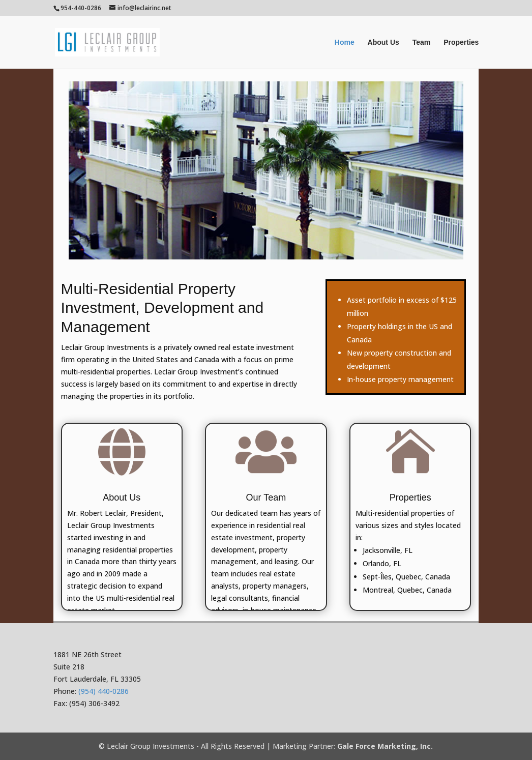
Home (345, 42)
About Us (383, 42)
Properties (461, 42)
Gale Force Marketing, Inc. (385, 746)
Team (422, 42)
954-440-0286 (81, 8)
